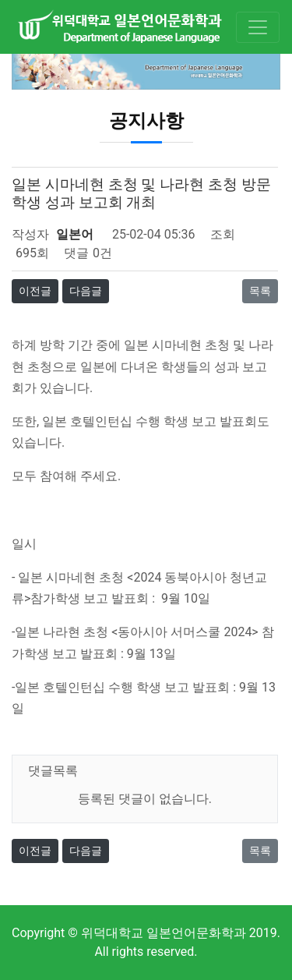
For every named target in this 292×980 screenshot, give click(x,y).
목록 (260, 291)
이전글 (35, 291)
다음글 (86, 291)
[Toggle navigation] (258, 27)
